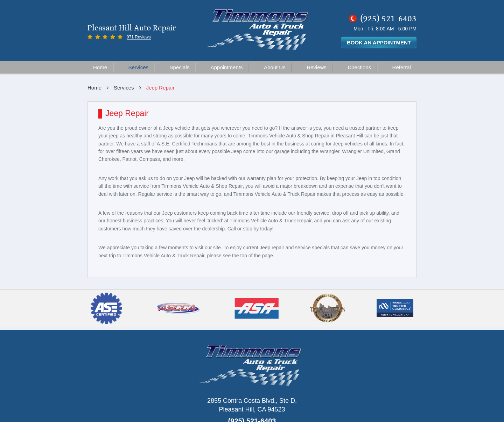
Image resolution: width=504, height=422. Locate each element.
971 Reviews (139, 37)
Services (139, 67)
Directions (359, 67)
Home (100, 67)
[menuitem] (100, 67)
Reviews (317, 67)
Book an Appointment (379, 42)
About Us (275, 67)
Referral (402, 67)
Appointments (227, 67)
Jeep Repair (160, 88)
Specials (180, 67)
